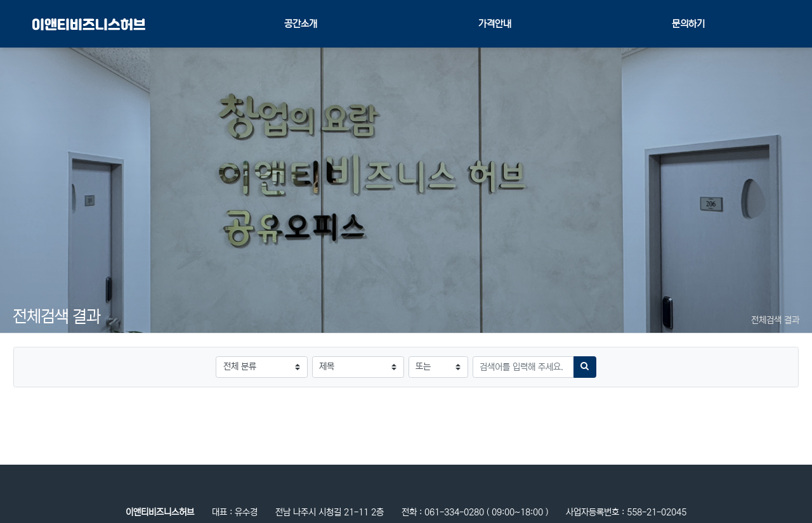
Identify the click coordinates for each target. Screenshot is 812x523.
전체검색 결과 (775, 320)
